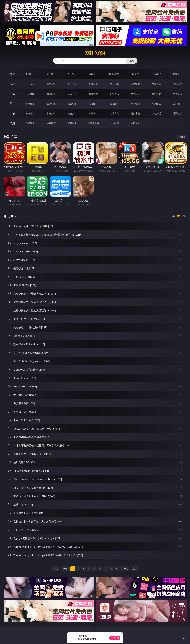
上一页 (65, 569)
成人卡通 (72, 94)
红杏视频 (114, 123)
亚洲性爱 (30, 94)
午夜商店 (51, 123)
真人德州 (51, 74)
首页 (56, 569)
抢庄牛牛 (177, 74)
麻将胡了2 (114, 74)
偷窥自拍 (30, 104)
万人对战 (72, 74)
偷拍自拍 (51, 94)
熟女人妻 (114, 84)
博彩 (12, 74)
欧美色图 (72, 104)
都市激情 (30, 113)
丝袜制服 (135, 84)
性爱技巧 (177, 113)
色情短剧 (135, 123)
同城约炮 (30, 123)
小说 (12, 113)
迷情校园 (114, 113)
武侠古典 (93, 113)
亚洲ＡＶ (30, 84)
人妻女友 (72, 113)
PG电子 (30, 74)
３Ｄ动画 (93, 84)
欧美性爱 (93, 94)
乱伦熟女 (156, 94)
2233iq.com (95, 53)
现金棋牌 (156, 74)
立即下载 (115, 638)
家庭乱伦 (51, 113)
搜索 (132, 61)
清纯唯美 (135, 104)
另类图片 (177, 104)
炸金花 (135, 74)
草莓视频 (72, 123)
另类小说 (135, 113)
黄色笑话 (156, 113)
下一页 (125, 569)
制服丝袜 (114, 94)
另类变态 (177, 94)
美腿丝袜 (114, 104)
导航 (12, 123)
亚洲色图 (51, 104)
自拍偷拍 (51, 84)
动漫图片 (93, 104)
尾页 (134, 569)
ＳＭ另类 (177, 84)
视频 (12, 84)
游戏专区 (93, 74)
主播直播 (156, 84)
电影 (12, 94)
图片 (12, 104)
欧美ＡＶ (72, 84)
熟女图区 (156, 104)
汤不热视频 (93, 123)
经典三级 (135, 94)
